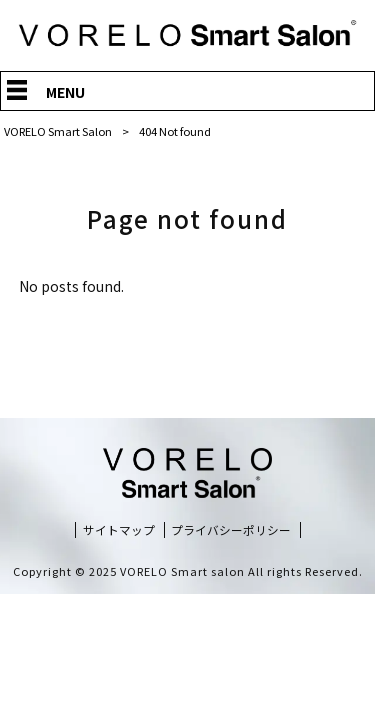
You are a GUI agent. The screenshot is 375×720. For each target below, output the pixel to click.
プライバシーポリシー (231, 530)
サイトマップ (119, 530)
